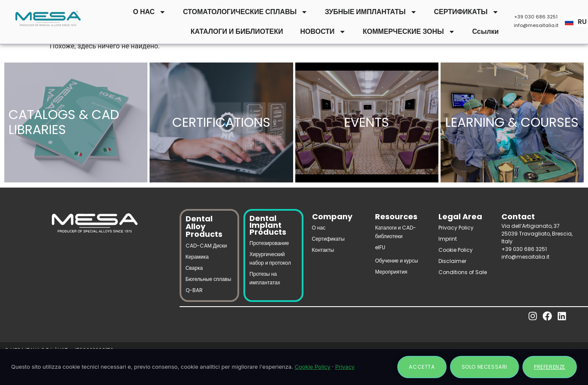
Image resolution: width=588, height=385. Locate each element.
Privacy (345, 367)
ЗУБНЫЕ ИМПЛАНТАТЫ (371, 12)
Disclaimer (452, 261)
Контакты (323, 250)
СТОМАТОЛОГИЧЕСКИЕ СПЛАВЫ (245, 12)
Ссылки (486, 31)
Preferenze (550, 367)
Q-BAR (194, 290)
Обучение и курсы (396, 261)
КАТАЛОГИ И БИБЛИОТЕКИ (237, 31)
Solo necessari (484, 367)
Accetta (422, 367)
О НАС (149, 12)
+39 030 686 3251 (536, 17)
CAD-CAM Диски (206, 246)
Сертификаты (328, 239)
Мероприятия (391, 272)
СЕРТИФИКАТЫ (466, 12)
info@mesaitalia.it (536, 25)
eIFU (380, 247)
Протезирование (269, 243)
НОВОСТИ (323, 32)
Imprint (448, 239)
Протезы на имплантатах (265, 278)
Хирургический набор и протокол (270, 258)
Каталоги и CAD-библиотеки (396, 232)
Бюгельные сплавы (208, 279)
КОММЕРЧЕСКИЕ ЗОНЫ (409, 32)
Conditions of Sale (463, 272)
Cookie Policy (456, 250)
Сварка (194, 268)
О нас (319, 228)
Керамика (197, 257)
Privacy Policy (456, 228)
